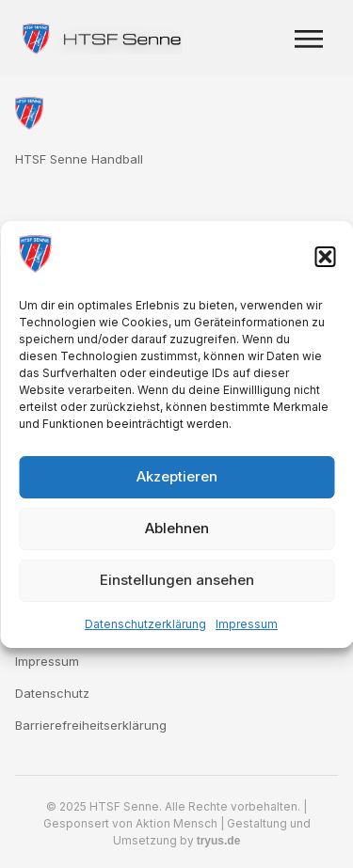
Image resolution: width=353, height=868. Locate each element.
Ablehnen (177, 528)
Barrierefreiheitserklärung (91, 725)
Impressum (247, 624)
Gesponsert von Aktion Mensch (130, 823)
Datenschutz (52, 693)
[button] (325, 257)
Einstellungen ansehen (177, 580)
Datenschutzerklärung (145, 624)
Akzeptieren (177, 476)
